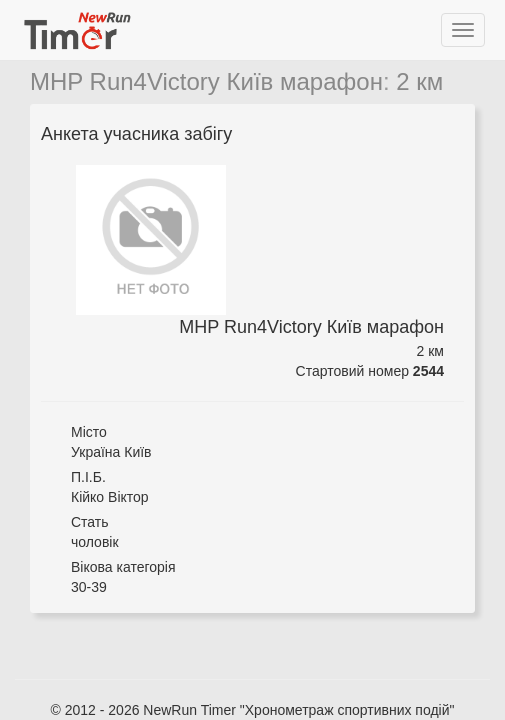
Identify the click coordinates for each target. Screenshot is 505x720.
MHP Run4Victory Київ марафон (206, 81)
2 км (419, 81)
